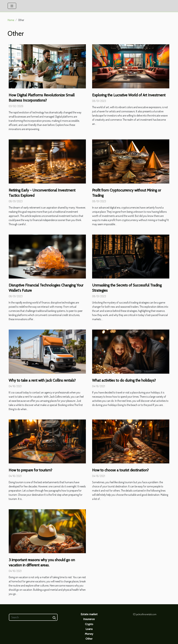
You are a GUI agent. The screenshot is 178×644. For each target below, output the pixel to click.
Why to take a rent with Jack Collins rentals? (42, 380)
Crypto (89, 624)
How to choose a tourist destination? (120, 470)
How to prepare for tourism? (30, 470)
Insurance (89, 619)
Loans (89, 629)
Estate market (89, 614)
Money (89, 634)
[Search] (33, 617)
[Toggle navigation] (12, 6)
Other (89, 639)
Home (11, 20)
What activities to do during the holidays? (124, 380)
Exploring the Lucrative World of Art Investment (129, 95)
